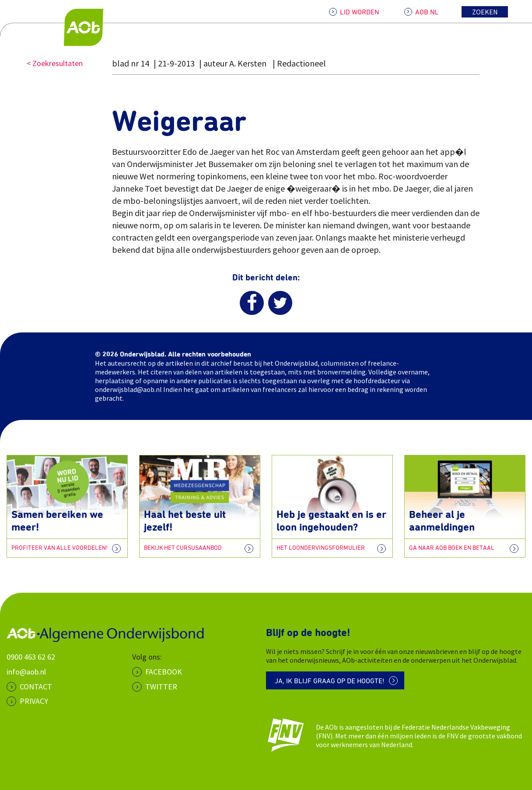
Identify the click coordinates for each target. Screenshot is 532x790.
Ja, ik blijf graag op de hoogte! (330, 681)
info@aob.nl (26, 672)
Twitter (161, 687)
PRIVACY (34, 701)
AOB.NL (427, 12)
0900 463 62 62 (31, 657)
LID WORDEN (359, 12)
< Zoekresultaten (55, 63)
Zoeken (485, 12)
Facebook (164, 672)
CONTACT (36, 687)
